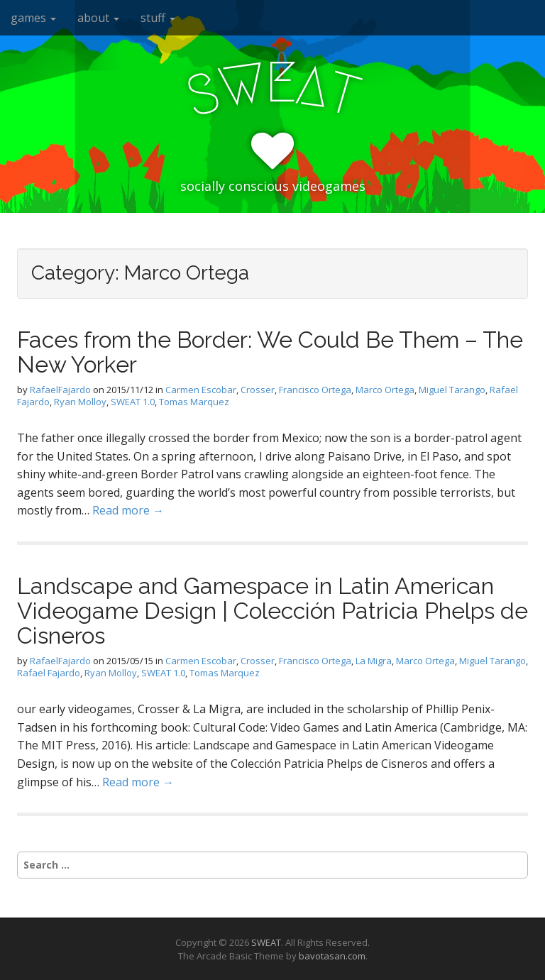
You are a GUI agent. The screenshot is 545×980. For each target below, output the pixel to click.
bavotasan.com (332, 956)
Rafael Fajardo (49, 673)
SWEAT (266, 942)
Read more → (128, 510)
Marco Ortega (385, 390)
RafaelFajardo (60, 390)
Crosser (258, 390)
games (33, 18)
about (98, 18)
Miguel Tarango (452, 390)
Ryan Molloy (80, 402)
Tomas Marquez (194, 402)
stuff (158, 18)
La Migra (374, 661)
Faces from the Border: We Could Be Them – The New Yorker (270, 352)
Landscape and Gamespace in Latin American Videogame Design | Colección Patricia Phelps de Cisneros (272, 611)
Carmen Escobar (201, 390)
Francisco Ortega (315, 390)
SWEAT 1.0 (133, 402)
